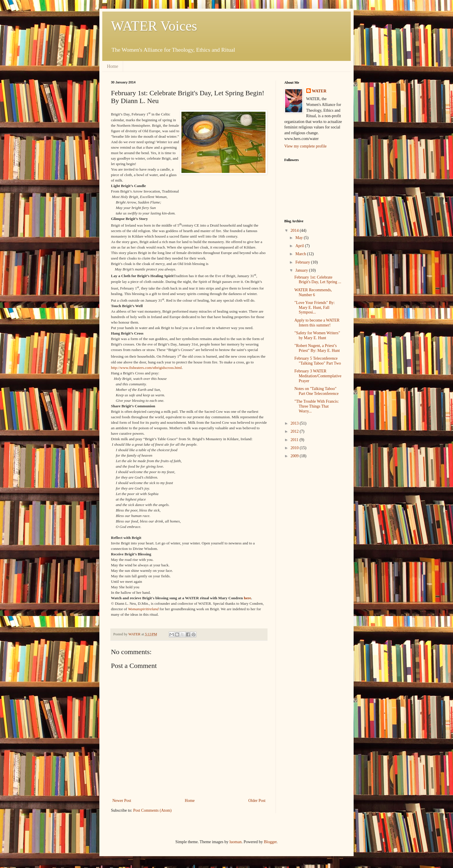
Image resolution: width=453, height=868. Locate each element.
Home (113, 66)
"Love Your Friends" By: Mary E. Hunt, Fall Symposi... (315, 308)
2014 (295, 230)
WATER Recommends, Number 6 (313, 292)
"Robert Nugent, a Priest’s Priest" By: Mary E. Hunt (317, 348)
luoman (235, 842)
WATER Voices (154, 26)
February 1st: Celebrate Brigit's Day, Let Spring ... (318, 280)
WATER (319, 91)
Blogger (270, 842)
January (302, 270)
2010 (295, 448)
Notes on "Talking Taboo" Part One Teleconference (316, 391)
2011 (295, 440)
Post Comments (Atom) (152, 810)
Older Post (257, 801)
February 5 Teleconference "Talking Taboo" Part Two (318, 361)
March (301, 254)
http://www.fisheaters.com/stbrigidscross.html (146, 368)
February (303, 262)
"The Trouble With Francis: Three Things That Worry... (317, 406)
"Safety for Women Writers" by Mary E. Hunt (317, 335)
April (300, 246)
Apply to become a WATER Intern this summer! (317, 323)
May (299, 238)
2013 (295, 423)
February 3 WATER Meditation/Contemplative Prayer (318, 376)
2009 (295, 456)
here (247, 598)
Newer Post (122, 801)
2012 (295, 431)
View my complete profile (306, 146)
